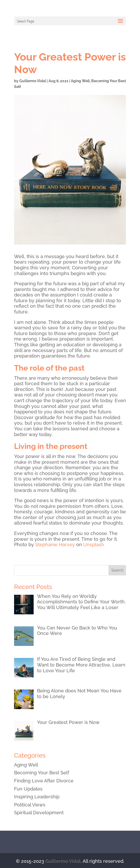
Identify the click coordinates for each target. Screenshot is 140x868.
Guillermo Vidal (33, 81)
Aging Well (80, 81)
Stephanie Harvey (55, 545)
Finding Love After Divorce (44, 781)
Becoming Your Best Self (42, 773)
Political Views (30, 805)
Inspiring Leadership (37, 797)
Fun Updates (28, 789)
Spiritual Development (39, 813)
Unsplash (94, 545)
